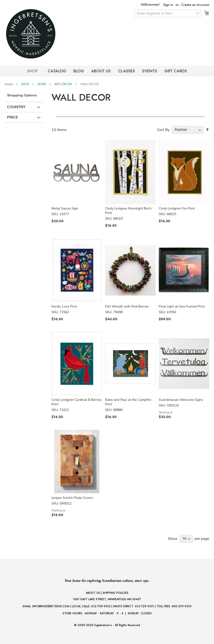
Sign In (168, 5)
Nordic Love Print (64, 306)
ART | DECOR (63, 84)
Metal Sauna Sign (65, 208)
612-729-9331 (145, 606)
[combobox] (168, 13)
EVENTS (150, 71)
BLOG (79, 71)
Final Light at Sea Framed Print (182, 306)
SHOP (33, 71)
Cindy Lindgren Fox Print (177, 208)
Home (9, 84)
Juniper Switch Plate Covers (72, 498)
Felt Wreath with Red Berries (127, 306)
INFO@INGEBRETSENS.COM (51, 606)
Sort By (163, 130)
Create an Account (195, 5)
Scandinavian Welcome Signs (181, 400)
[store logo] (40, 34)
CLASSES (127, 71)
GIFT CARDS (176, 71)
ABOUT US (101, 71)
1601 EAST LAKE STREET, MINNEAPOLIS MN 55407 (107, 599)
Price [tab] (12, 117)
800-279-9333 (182, 606)
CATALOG (57, 71)
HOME (42, 84)
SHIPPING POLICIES (115, 593)
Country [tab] (16, 107)
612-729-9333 (101, 606)
